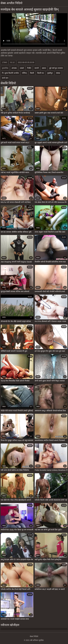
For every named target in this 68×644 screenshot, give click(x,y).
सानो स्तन (5, 78)
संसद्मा (58, 73)
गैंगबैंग (29, 68)
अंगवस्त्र (14, 68)
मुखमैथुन (50, 73)
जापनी (37, 68)
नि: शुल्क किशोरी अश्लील (10, 73)
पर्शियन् (24, 73)
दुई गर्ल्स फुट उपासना (56, 68)
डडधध (44, 68)
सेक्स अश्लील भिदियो (12, 3)
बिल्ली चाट (41, 73)
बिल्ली (32, 73)
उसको (22, 68)
